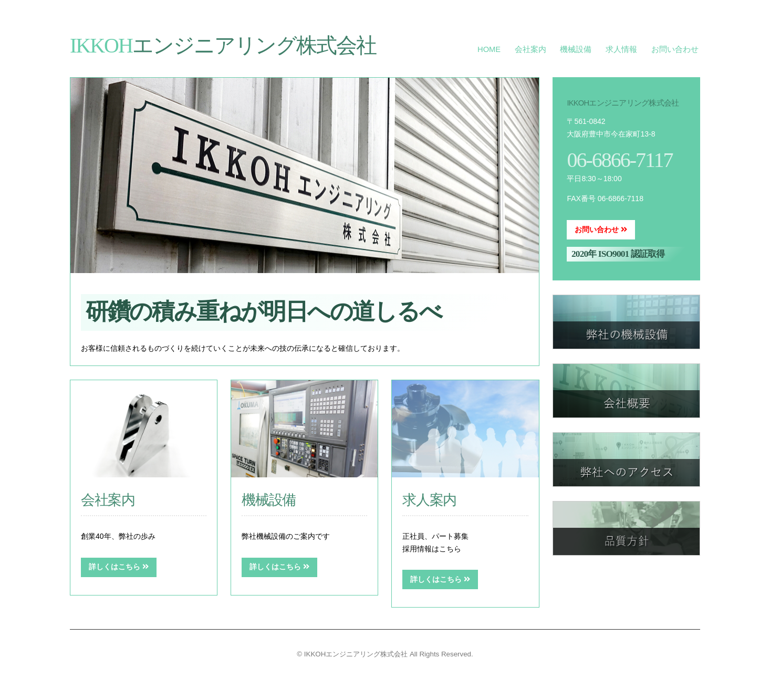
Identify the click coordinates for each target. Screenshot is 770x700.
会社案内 (530, 49)
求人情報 (621, 49)
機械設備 (576, 49)
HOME (489, 49)
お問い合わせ (675, 49)
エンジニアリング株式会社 (223, 45)
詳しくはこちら (119, 567)
